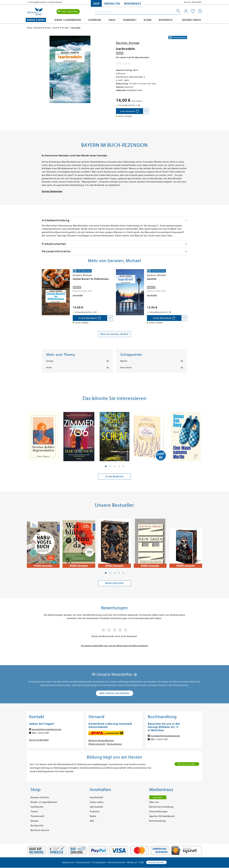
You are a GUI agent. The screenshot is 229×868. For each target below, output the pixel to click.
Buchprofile (166, 20)
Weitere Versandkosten (101, 741)
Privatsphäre (99, 862)
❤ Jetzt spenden (68, 11)
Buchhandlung (157, 821)
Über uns (154, 802)
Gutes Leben (97, 802)
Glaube (148, 20)
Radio (93, 816)
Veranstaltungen (158, 812)
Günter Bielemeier (52, 191)
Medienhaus (133, 4)
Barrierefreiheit (117, 862)
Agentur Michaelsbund (162, 816)
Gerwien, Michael (128, 43)
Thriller (49, 368)
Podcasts (95, 812)
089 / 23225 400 (40, 733)
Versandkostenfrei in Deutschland (45, 2)
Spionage (50, 361)
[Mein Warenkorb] (200, 11)
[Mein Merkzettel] (193, 11)
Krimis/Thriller (126, 368)
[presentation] (42, 280)
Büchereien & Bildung (161, 807)
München (124, 361)
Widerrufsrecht (97, 744)
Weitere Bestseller (114, 583)
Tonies (112, 20)
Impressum (68, 862)
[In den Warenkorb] (129, 111)
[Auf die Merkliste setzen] (146, 111)
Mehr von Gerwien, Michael (114, 334)
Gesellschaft (97, 797)
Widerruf (132, 862)
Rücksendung (114, 744)
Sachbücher (95, 20)
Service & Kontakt (193, 2)
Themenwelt (130, 20)
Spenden (158, 797)
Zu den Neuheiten (114, 476)
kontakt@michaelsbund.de (47, 729)
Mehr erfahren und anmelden (114, 693)
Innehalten (112, 4)
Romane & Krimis (36, 20)
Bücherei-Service (192, 20)
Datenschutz (83, 862)
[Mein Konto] (186, 11)
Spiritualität (96, 807)
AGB (141, 862)
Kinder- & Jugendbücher (68, 20)
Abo (92, 821)
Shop (96, 4)
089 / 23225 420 (159, 739)
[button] (106, 466)
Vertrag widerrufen (156, 862)
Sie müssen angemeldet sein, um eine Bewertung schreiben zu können (114, 646)
